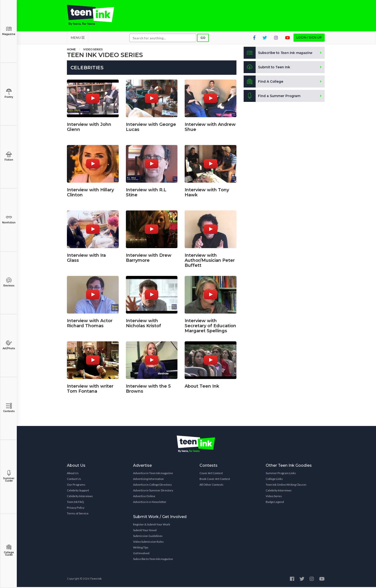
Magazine (9, 31)
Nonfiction (9, 219)
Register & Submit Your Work (152, 525)
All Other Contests (211, 486)
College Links (274, 480)
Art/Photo (9, 345)
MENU (78, 38)
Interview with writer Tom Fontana (90, 388)
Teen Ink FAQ (75, 503)
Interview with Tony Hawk (207, 192)
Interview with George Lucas (151, 126)
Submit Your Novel (145, 531)
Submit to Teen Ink (268, 68)
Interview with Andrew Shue (210, 126)
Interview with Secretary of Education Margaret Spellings (210, 325)
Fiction (9, 156)
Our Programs (76, 486)
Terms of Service (78, 514)
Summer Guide (9, 476)
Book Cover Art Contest (215, 480)
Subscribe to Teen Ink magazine (153, 560)
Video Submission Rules (148, 543)
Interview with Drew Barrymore (149, 257)
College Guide (9, 550)
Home (71, 50)
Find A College (264, 82)
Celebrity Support (78, 491)
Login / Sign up (309, 38)
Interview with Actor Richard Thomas (90, 323)
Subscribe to (279, 54)
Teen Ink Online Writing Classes (286, 486)
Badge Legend (275, 503)
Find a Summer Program (272, 97)
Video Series (93, 50)
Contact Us (74, 480)
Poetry (9, 94)
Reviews (9, 282)
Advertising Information (148, 480)
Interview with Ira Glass (86, 257)
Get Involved (141, 554)
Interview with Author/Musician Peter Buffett (210, 260)
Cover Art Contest (211, 474)
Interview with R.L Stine (146, 192)
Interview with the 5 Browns (148, 388)
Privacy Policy (76, 509)
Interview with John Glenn (89, 126)
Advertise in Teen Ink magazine (153, 474)
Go (203, 39)
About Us (73, 474)
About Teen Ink (202, 385)
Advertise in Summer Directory (153, 491)
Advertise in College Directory (152, 486)
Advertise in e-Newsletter (150, 503)
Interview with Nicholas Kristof (144, 323)
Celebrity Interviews (80, 497)
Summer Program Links (281, 474)
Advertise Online (144, 497)
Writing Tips (141, 548)
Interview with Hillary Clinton (90, 192)
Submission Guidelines (148, 537)
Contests (9, 408)
